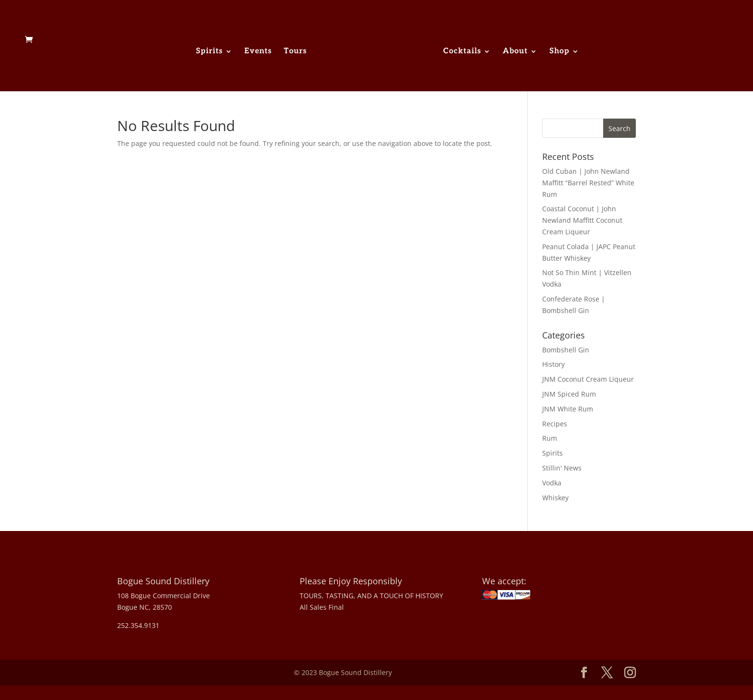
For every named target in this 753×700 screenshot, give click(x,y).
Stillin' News (562, 468)
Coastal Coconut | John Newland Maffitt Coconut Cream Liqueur (582, 220)
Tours (295, 52)
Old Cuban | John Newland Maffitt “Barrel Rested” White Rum (588, 183)
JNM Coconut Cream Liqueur (588, 379)
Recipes (555, 424)
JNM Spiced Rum (569, 394)
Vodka (552, 483)
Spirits (209, 52)
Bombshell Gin (566, 350)
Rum (550, 438)
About (515, 52)
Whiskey (555, 498)
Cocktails (462, 52)
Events (258, 52)
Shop (559, 52)
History (553, 364)
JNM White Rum (568, 409)
